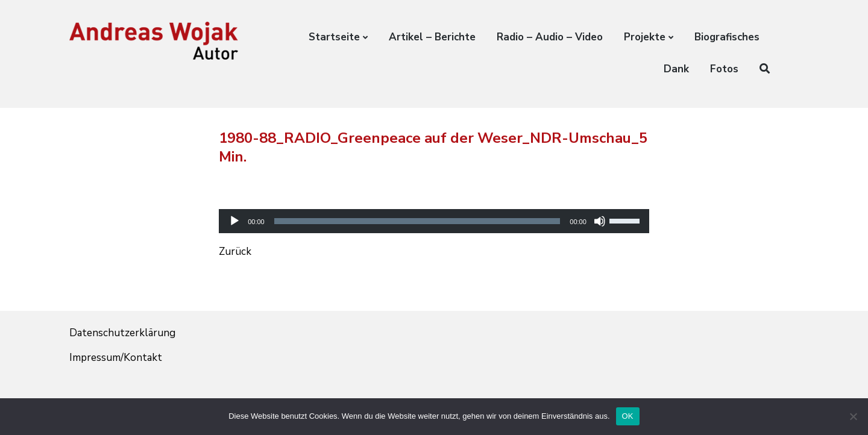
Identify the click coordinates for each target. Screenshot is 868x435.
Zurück (235, 252)
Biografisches (727, 37)
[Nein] (853, 416)
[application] (434, 211)
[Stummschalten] (600, 221)
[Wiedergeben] (234, 221)
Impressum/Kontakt (116, 358)
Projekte (645, 37)
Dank (676, 69)
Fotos (724, 69)
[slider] (417, 221)
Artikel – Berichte (432, 37)
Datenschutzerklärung (122, 333)
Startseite (334, 37)
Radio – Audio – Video (550, 37)
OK (628, 416)
